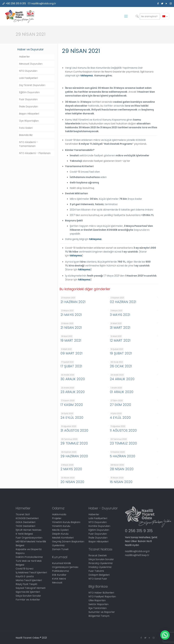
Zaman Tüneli (60, 549)
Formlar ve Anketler (28, 600)
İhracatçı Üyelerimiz (101, 563)
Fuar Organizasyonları (29, 538)
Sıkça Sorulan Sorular (28, 596)
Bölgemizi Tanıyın (99, 616)
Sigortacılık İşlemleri (28, 592)
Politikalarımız (61, 571)
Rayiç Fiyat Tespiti (26, 584)
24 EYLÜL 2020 (72, 418)
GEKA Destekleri (25, 522)
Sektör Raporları (98, 604)
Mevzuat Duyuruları (31, 64)
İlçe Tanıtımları (98, 608)
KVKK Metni (59, 579)
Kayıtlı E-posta (25, 576)
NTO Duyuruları (28, 71)
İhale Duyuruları (29, 107)
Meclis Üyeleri (60, 530)
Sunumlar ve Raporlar (102, 612)
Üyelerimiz (58, 545)
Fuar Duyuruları (28, 99)
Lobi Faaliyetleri (28, 78)
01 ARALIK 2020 (122, 392)
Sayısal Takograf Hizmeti (31, 588)
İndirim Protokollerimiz (29, 557)
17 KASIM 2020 (72, 405)
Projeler (57, 518)
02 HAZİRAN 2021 (123, 302)
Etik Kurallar (59, 575)
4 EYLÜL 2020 (120, 418)
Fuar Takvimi (96, 571)
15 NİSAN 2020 (121, 482)
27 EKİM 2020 (120, 405)
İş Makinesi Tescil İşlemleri (31, 573)
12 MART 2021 (120, 340)
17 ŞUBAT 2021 (71, 366)
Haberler (24, 57)
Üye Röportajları (29, 121)
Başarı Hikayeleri (29, 114)
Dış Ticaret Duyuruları (32, 85)
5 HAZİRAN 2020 (123, 456)
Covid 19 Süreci (24, 569)
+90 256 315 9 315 (16, 3)
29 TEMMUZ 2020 (74, 443)
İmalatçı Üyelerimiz (100, 567)
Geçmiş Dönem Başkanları (68, 542)
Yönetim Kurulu (61, 526)
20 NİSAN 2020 (72, 482)
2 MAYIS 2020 (71, 469)
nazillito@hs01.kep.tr (137, 555)
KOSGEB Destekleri (27, 518)
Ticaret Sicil (23, 514)
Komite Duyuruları (99, 526)
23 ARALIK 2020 (73, 392)
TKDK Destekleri (25, 526)
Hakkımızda (59, 514)
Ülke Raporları (97, 600)
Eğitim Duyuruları (29, 92)
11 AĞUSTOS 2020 (123, 430)
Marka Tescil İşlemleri (29, 580)
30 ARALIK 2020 (73, 379)
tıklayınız (87, 76)
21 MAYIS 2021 (71, 315)
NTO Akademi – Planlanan (35, 153)
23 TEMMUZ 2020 (123, 443)
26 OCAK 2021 (121, 366)
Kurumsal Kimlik (62, 563)
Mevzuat (57, 583)
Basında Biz (26, 135)
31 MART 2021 (120, 328)
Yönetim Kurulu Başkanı (66, 522)
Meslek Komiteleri (63, 538)
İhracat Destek (98, 555)
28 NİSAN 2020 (122, 469)
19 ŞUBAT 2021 (121, 353)
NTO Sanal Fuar (98, 579)
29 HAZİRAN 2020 (74, 456)
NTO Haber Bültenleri (101, 593)
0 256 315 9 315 (139, 531)
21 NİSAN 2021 (71, 328)
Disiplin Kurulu (60, 534)
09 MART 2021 (71, 353)
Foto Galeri (26, 128)
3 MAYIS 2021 (120, 315)
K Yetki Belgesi (24, 534)
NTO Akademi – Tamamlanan (28, 144)
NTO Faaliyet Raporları (102, 597)
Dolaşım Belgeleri (99, 575)
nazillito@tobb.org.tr (44, 3)
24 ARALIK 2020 (122, 379)
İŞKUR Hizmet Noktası (29, 530)
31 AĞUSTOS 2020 (74, 430)
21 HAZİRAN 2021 (73, 302)
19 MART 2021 (71, 340)
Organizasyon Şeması (65, 567)
